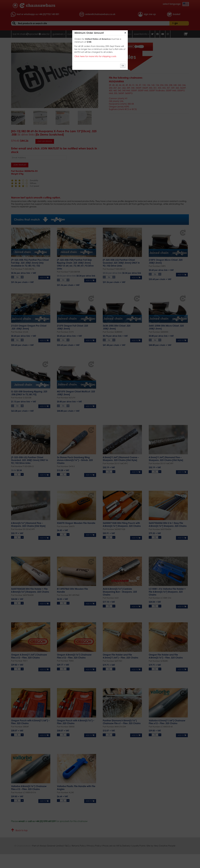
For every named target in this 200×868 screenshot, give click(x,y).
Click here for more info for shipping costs (95, 56)
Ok (123, 66)
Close (125, 33)
